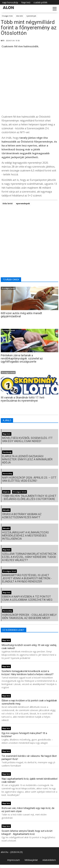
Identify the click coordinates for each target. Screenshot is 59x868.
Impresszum (14, 860)
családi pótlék (40, 2)
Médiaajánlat (31, 860)
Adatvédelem (49, 860)
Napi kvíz (26, 2)
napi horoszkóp (10, 2)
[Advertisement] (29, 82)
